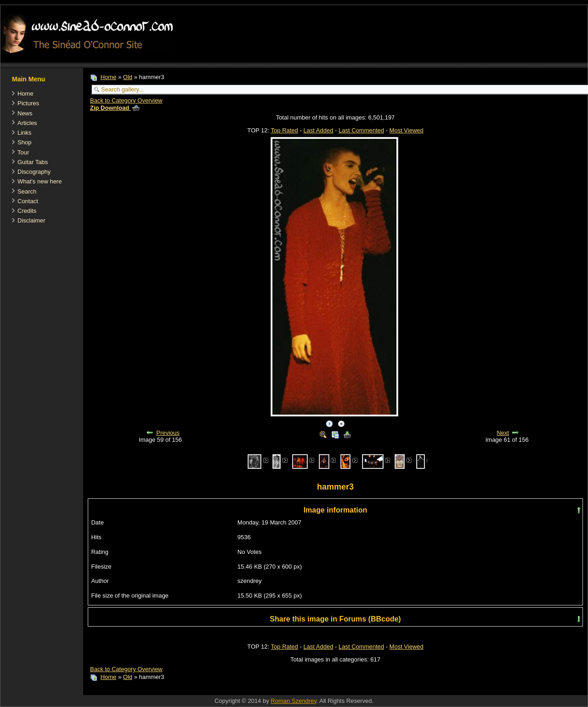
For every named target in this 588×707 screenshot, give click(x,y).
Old (128, 77)
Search (27, 191)
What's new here (40, 181)
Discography (34, 172)
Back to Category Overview (126, 100)
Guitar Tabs (33, 162)
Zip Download (115, 108)
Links (24, 133)
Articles (27, 123)
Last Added (318, 130)
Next (503, 433)
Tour (23, 152)
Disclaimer (31, 220)
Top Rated (285, 130)
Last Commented (361, 130)
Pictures (28, 103)
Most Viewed (407, 130)
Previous (168, 433)
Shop (24, 142)
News (25, 113)
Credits (27, 211)
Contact (28, 201)
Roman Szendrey (293, 701)
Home (25, 94)
